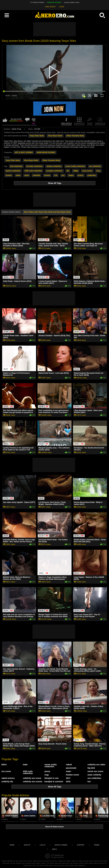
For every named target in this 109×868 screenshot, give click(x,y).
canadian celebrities (54, 171)
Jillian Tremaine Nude (75, 136)
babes (71, 175)
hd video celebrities (34, 166)
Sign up (27, 845)
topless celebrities (13, 171)
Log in (42, 845)
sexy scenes (87, 171)
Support (81, 845)
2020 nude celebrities (33, 171)
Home (12, 845)
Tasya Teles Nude (37, 136)
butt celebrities (16, 166)
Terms (97, 845)
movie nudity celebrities (75, 166)
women (47, 175)
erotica (81, 175)
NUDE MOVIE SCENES (46, 152)
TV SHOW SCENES (37, 2)
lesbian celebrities (54, 166)
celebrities (92, 175)
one (63, 175)
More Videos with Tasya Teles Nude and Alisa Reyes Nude (47, 212)
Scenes (9, 175)
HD (68, 171)
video (18, 175)
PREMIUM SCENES (54, 2)
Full (56, 175)
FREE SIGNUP (50, 7)
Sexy (98, 171)
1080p (76, 171)
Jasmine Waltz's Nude (72, 2)
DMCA (55, 849)
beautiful (36, 175)
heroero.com (59, 855)
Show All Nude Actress (54, 827)
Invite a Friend (61, 845)
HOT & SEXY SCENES (24, 152)
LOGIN (61, 7)
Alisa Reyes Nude (55, 136)
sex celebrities (95, 166)
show (27, 175)
